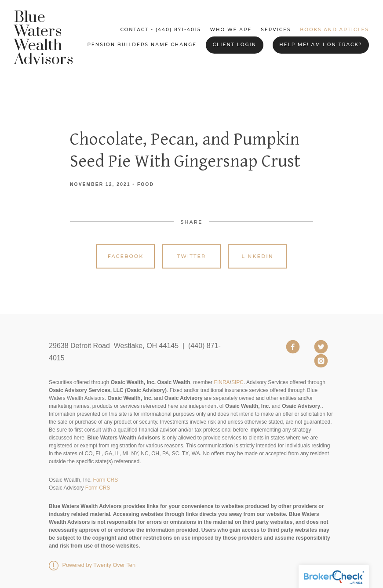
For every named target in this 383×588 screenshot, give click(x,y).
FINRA (222, 382)
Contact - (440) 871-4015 (160, 30)
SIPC (237, 382)
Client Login (235, 45)
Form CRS (106, 480)
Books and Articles (334, 30)
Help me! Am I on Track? (321, 45)
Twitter (191, 256)
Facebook (126, 256)
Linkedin (257, 256)
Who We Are (231, 30)
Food (146, 184)
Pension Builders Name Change (142, 45)
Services (276, 30)
